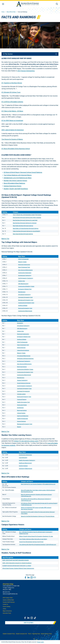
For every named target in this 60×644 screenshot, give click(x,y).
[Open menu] (3, 4)
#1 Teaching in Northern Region (12, 83)
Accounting (20, 323)
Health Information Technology (27, 460)
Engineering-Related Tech (25, 289)
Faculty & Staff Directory (9, 602)
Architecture (20, 408)
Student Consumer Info (21, 634)
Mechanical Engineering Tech (26, 300)
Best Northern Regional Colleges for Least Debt (25, 220)
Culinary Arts (22, 281)
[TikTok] (35, 618)
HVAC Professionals (23, 259)
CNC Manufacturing (23, 284)
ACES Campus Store (8, 598)
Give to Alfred (28, 623)
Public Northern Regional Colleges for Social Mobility (27, 231)
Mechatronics (22, 292)
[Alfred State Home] (28, 4)
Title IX (30, 634)
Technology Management (25, 468)
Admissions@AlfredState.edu (10, 594)
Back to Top (5, 239)
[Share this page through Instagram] (32, 577)
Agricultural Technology (24, 295)
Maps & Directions (7, 611)
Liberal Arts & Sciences (23, 350)
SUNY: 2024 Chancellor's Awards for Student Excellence (17, 563)
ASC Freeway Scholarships (26, 71)
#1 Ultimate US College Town (11, 92)
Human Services (21, 348)
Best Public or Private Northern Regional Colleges (26, 228)
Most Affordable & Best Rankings (14, 183)
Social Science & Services (24, 383)
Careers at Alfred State (8, 600)
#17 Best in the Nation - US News (12, 111)
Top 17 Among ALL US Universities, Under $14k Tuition (27, 215)
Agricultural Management (24, 356)
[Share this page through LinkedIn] (28, 577)
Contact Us (5, 604)
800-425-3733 (6, 592)
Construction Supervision (25, 273)
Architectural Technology (25, 275)
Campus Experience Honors (12, 186)
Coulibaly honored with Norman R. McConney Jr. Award (17, 566)
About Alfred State (11, 12)
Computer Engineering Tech (25, 297)
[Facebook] (25, 618)
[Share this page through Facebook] (25, 577)
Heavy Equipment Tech (24, 267)
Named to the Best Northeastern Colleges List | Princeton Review (38, 516)
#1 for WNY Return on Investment (12, 121)
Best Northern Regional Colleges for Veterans (25, 223)
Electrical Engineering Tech (25, 308)
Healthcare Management (25, 463)
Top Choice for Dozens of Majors (12, 139)
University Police (7, 613)
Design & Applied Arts (23, 416)
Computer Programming (23, 391)
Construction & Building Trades (26, 286)
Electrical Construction (24, 265)
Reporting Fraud (36, 634)
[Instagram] (32, 618)
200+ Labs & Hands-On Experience (13, 130)
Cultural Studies (21, 413)
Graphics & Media (23, 306)
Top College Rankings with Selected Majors (18, 175)
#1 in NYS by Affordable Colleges (12, 102)
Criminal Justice (21, 394)
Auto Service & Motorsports (25, 270)
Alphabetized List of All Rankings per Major (18, 178)
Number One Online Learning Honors (15, 181)
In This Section (30, 54)
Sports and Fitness (22, 405)
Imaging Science (23, 466)
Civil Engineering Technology (26, 278)
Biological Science (22, 367)
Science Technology (22, 380)
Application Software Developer (25, 358)
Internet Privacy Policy (46, 634)
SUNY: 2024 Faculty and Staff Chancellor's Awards (16, 560)
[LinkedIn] (28, 618)
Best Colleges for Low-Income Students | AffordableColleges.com (38, 484)
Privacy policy (41, 642)
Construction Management (25, 311)
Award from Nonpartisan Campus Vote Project (31, 542)
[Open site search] (57, 4)
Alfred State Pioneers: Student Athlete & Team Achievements (18, 568)
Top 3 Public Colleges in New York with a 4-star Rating (33, 539)
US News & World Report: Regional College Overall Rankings (23, 172)
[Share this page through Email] (35, 577)
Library (4, 609)
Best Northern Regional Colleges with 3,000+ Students (27, 217)
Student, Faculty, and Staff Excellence (16, 189)
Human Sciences (21, 421)
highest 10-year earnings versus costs (26, 441)
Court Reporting (23, 458)
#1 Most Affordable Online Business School (16, 149)
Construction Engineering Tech (26, 303)
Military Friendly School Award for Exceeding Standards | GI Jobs (36, 536)
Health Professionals (22, 419)
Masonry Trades (22, 262)
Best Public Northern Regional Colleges (23, 226)
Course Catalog (6, 607)
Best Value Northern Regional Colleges (23, 234)
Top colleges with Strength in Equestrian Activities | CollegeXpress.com (38, 545)
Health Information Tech (23, 402)
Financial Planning (22, 399)
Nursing (19, 427)
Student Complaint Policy (9, 634)
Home (3, 12)
